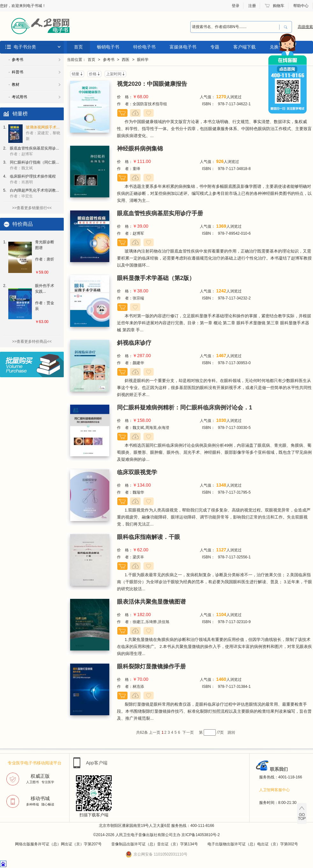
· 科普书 (16, 72)
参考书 (109, 60)
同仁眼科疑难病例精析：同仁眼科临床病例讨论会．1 (185, 408)
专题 (215, 47)
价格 (93, 74)
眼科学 (143, 60)
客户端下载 (244, 47)
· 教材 (14, 85)
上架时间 (114, 74)
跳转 (231, 732)
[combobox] (235, 27)
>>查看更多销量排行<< (32, 208)
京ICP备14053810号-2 (200, 835)
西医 (126, 60)
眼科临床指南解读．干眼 (149, 537)
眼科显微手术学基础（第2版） (156, 278)
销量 (76, 74)
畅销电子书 (108, 47)
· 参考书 (16, 60)
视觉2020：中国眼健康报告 (152, 84)
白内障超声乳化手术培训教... (34, 193)
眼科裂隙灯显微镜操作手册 (151, 666)
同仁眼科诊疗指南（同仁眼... (34, 165)
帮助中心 (301, 6)
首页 (78, 47)
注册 (252, 6)
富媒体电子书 (183, 47)
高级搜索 (305, 27)
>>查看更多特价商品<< (32, 342)
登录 (236, 6)
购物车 (279, 6)
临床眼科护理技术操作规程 (33, 179)
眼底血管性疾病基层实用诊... (34, 151)
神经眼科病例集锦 (140, 149)
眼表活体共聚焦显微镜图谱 (151, 602)
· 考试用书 (18, 97)
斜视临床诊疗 (134, 343)
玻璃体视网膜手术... (43, 133)
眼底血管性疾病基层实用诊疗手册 (160, 213)
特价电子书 (144, 47)
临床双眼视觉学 (137, 472)
